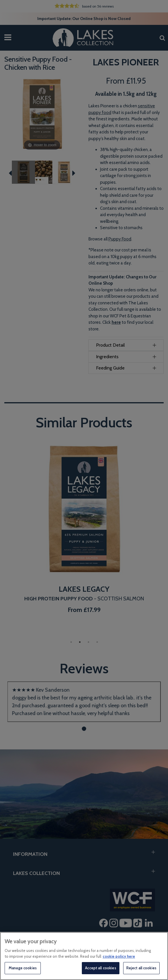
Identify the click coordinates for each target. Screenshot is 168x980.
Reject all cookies (141, 968)
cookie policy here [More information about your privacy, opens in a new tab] (119, 956)
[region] (84, 956)
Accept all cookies (100, 968)
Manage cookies (23, 968)
